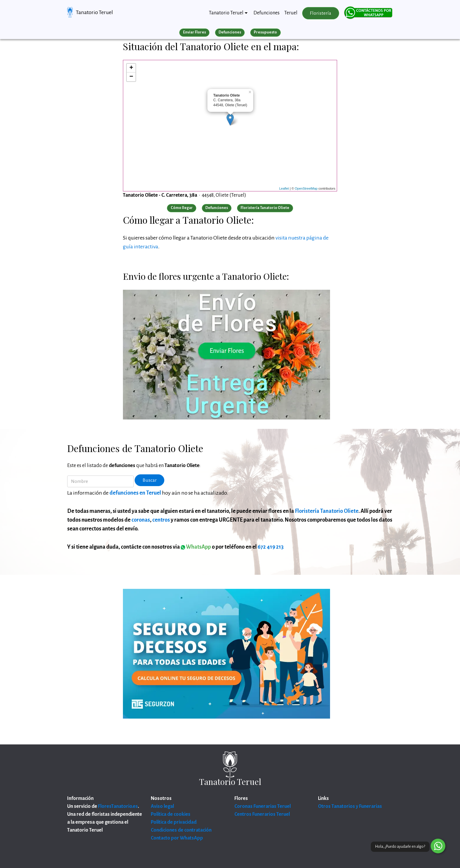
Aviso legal (162, 806)
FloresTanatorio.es (118, 806)
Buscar (150, 480)
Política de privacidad (174, 822)
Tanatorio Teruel (94, 12)
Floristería (321, 13)
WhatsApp (196, 547)
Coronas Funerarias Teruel (263, 806)
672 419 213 (271, 547)
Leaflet (284, 188)
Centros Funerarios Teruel (262, 814)
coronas (141, 520)
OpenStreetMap (306, 188)
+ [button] (131, 68)
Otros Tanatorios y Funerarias (350, 806)
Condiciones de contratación (181, 830)
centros (161, 520)
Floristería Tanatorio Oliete (327, 511)
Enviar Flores (195, 32)
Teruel (291, 13)
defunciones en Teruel (135, 493)
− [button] (131, 77)
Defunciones (267, 13)
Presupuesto (265, 32)
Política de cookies (171, 814)
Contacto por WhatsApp (177, 838)
